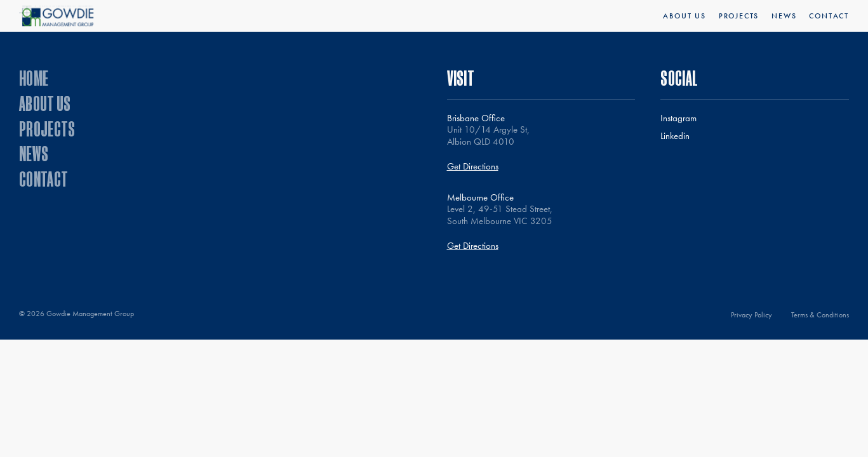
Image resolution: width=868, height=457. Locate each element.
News (784, 16)
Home (34, 78)
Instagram (678, 118)
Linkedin (675, 136)
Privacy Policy (751, 315)
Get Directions (473, 167)
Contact (829, 16)
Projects (739, 16)
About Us (684, 16)
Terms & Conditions (820, 315)
